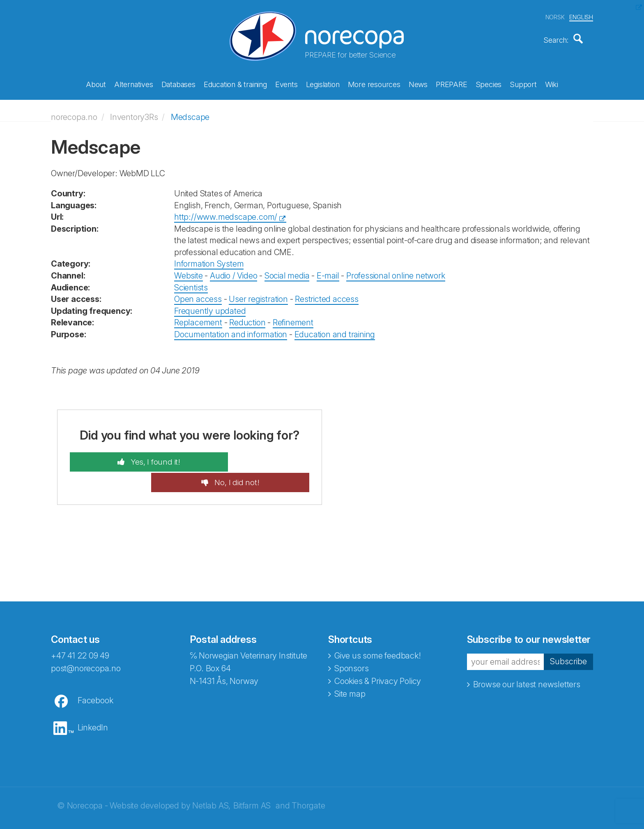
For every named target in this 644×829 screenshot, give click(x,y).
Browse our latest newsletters (527, 660)
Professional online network (396, 272)
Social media (287, 272)
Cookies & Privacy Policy (378, 656)
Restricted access (327, 295)
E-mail (328, 272)
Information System (209, 260)
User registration (258, 295)
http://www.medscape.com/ (226, 213)
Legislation (323, 83)
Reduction (247, 318)
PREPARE (452, 83)
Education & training (235, 83)
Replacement (198, 318)
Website (189, 272)
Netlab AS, (211, 781)
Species (489, 83)
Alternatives (134, 83)
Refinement (293, 318)
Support (523, 83)
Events (286, 83)
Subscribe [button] (568, 637)
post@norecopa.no (86, 644)
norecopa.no (74, 113)
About (96, 83)
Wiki (552, 83)
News (418, 83)
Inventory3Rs (134, 113)
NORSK (555, 16)
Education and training (335, 330)
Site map (350, 669)
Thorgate (308, 781)
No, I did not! (258, 458)
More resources (374, 83)
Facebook (95, 676)
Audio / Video (233, 272)
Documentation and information (231, 330)
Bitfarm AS (252, 781)
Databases (178, 83)
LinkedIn (93, 703)
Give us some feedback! (378, 631)
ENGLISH (581, 16)
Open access (198, 295)
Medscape (190, 113)
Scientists (191, 283)
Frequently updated (210, 306)
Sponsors (351, 644)
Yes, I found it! (133, 458)
